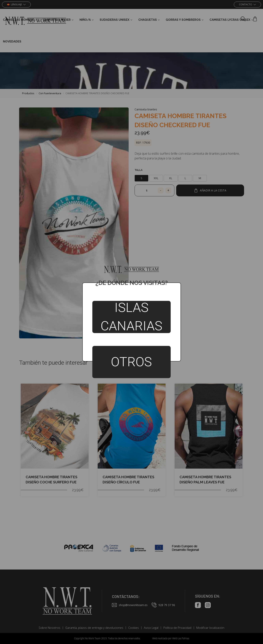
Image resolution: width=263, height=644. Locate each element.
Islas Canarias (131, 317)
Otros (131, 362)
